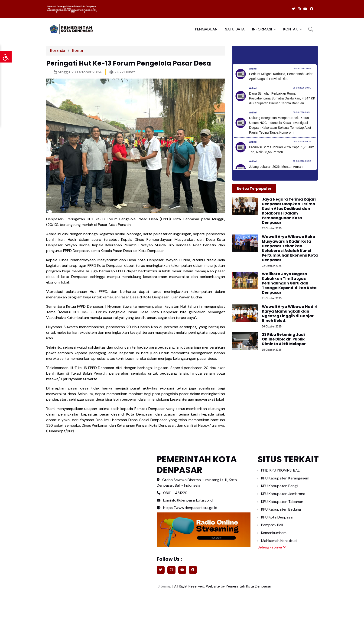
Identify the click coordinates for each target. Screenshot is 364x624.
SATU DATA (235, 29)
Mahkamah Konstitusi (279, 541)
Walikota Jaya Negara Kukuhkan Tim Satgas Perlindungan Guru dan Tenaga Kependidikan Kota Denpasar (289, 283)
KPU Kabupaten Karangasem (285, 478)
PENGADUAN (206, 29)
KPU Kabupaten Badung (281, 509)
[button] (311, 29)
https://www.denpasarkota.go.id (187, 508)
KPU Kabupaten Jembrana (283, 494)
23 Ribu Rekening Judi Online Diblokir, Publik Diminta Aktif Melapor (284, 339)
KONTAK (291, 29)
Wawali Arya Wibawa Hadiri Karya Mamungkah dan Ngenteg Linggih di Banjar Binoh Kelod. (290, 314)
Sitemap (164, 586)
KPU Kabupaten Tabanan (282, 502)
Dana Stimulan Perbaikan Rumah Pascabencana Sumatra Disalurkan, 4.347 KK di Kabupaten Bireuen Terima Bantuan (282, 98)
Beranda (58, 50)
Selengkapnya (272, 547)
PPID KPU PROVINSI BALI (281, 470)
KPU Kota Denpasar (278, 517)
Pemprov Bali (272, 525)
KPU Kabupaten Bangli (280, 486)
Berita (77, 50)
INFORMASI (262, 29)
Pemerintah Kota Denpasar (249, 586)
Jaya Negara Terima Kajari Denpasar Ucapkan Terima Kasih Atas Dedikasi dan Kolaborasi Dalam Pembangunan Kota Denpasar (289, 211)
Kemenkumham (274, 533)
